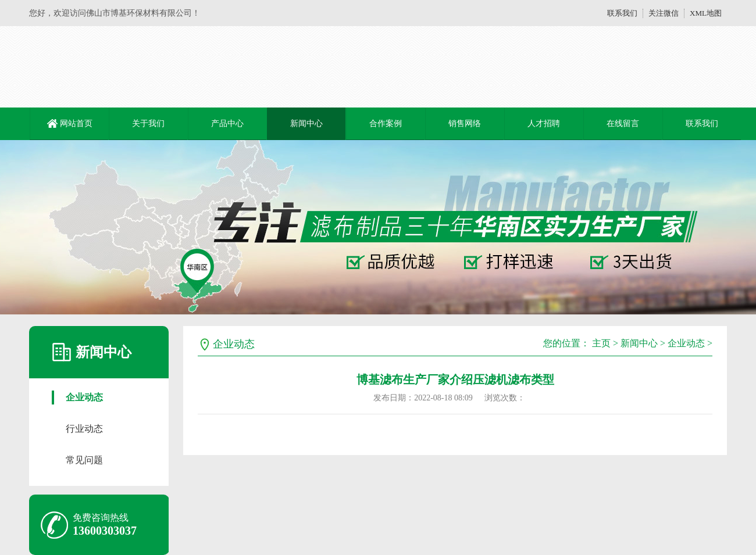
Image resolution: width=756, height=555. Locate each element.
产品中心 (227, 123)
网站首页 (76, 123)
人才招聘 (544, 123)
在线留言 (623, 123)
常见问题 (84, 460)
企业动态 (84, 397)
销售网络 (465, 123)
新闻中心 (306, 123)
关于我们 (148, 123)
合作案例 (386, 123)
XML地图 (706, 13)
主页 (601, 343)
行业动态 (84, 429)
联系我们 (622, 13)
